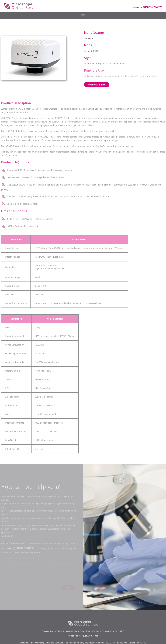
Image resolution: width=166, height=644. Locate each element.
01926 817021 (153, 7)
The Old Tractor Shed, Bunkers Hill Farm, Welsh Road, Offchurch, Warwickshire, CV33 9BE (83, 641)
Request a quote (97, 85)
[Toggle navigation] (83, 16)
